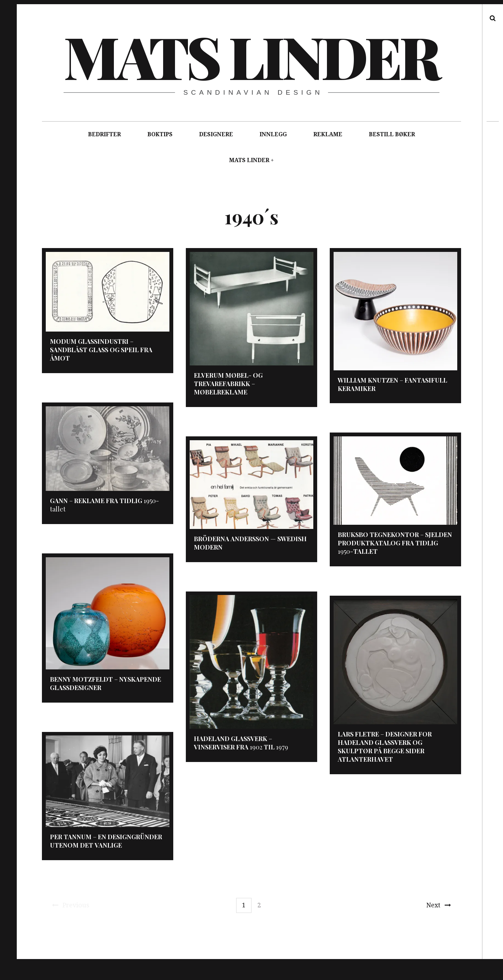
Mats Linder (251, 56)
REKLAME (328, 134)
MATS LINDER (249, 160)
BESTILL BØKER (392, 134)
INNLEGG (273, 134)
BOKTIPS (160, 134)
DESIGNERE (216, 134)
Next (439, 905)
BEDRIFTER (104, 134)
